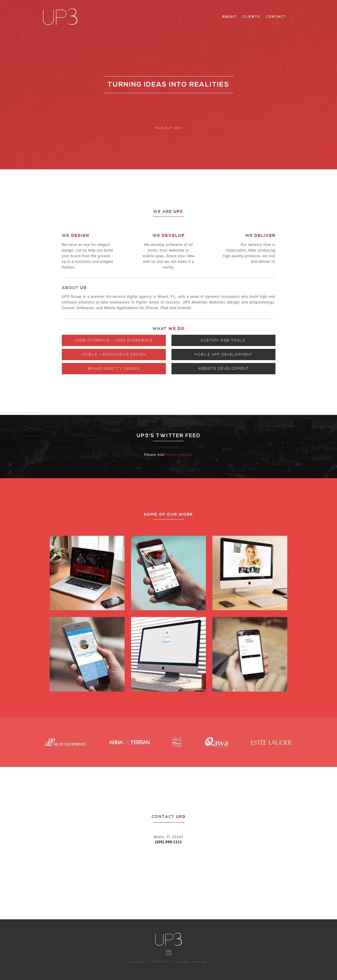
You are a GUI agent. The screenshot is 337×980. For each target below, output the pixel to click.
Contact (276, 17)
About (229, 17)
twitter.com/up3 (179, 455)
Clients (251, 17)
